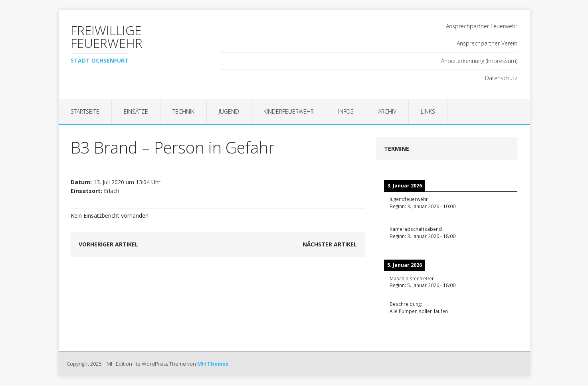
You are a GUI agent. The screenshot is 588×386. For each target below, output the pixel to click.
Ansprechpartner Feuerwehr (482, 26)
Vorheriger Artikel (108, 244)
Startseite (85, 111)
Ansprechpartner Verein (487, 43)
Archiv (387, 111)
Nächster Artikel (330, 244)
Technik (183, 111)
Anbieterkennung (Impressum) (479, 61)
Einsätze (136, 111)
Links (428, 111)
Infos (346, 111)
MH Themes (213, 364)
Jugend (229, 111)
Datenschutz (501, 78)
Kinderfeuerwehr (289, 111)
